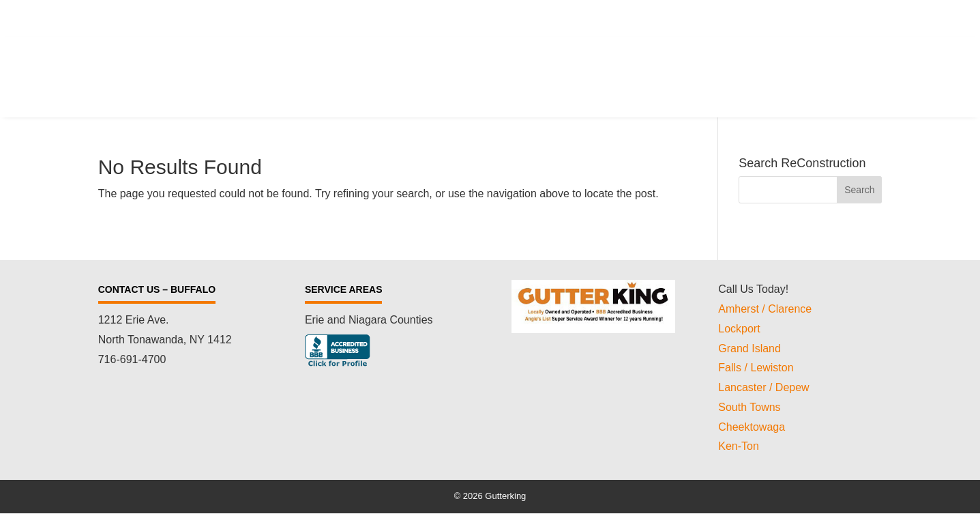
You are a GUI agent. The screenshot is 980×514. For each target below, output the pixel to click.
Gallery (858, 51)
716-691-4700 (132, 359)
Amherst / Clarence (765, 309)
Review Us (786, 51)
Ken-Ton (739, 446)
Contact (857, 71)
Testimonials (702, 51)
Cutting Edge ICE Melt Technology (562, 51)
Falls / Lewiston (756, 368)
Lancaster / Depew (763, 387)
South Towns (749, 407)
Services (429, 51)
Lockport (739, 329)
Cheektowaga (752, 427)
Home (367, 51)
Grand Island (749, 348)
